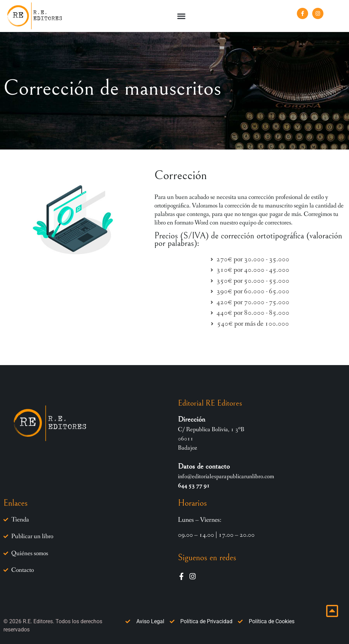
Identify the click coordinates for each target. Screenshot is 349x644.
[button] (181, 16)
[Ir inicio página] (332, 611)
